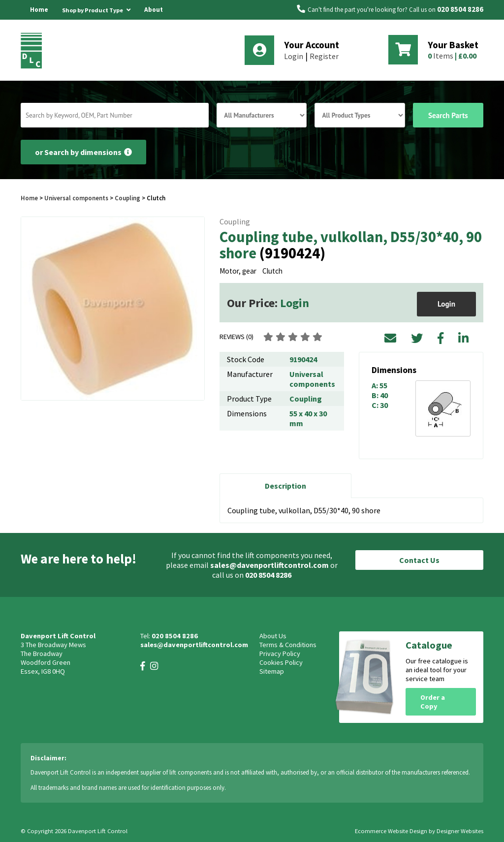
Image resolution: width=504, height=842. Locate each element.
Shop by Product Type (96, 8)
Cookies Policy (281, 662)
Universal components (76, 198)
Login (294, 56)
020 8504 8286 (460, 9)
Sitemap (272, 671)
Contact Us (419, 560)
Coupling (127, 198)
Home (39, 10)
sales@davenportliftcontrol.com (269, 565)
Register (324, 56)
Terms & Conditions (288, 645)
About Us (154, 19)
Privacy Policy (280, 654)
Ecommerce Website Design (391, 831)
